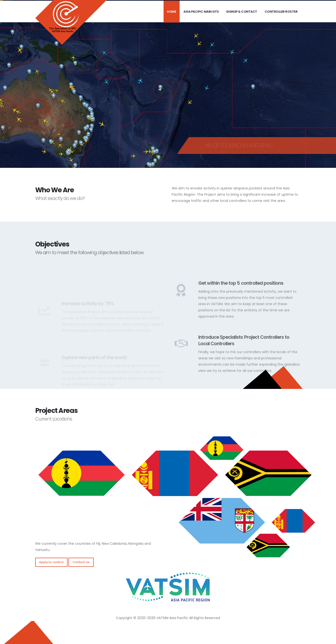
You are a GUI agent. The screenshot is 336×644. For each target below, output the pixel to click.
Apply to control (51, 562)
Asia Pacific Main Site (201, 17)
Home (171, 17)
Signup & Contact (242, 17)
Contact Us (81, 562)
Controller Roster (281, 17)
